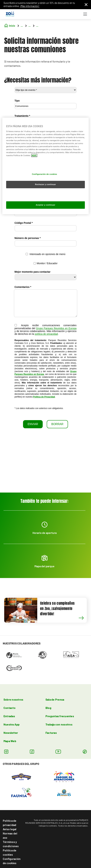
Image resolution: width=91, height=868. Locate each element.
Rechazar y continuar (46, 184)
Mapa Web (10, 741)
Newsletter (11, 733)
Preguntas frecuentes (60, 716)
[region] (45, 166)
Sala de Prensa (55, 699)
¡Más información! (30, 6)
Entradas (9, 716)
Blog (48, 708)
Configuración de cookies (12, 861)
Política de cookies (10, 852)
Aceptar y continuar (46, 205)
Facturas (51, 733)
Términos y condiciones (11, 844)
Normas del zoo (10, 835)
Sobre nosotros (13, 699)
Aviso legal (10, 829)
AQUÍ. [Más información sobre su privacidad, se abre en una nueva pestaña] (34, 155)
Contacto (9, 708)
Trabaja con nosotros (59, 724)
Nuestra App (12, 724)
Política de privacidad (10, 823)
